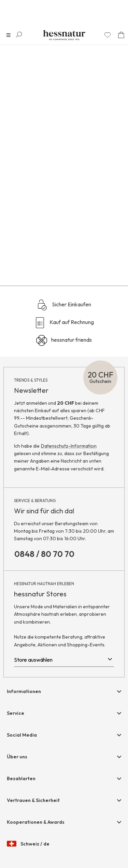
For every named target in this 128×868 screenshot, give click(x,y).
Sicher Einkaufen (64, 305)
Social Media (22, 735)
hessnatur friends (64, 340)
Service (16, 713)
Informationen (24, 691)
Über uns (17, 757)
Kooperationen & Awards (36, 822)
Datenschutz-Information (69, 446)
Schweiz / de (28, 844)
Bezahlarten (21, 778)
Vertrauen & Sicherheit (33, 800)
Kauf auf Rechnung (64, 323)
